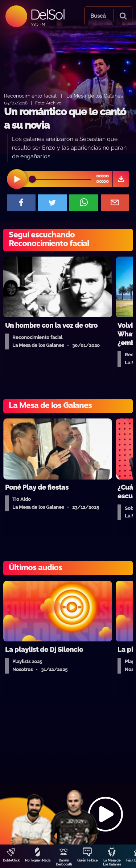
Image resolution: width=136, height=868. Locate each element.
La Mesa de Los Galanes (112, 862)
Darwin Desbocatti (64, 862)
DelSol (47, 14)
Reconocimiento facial (30, 96)
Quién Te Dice (87, 860)
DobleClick (11, 860)
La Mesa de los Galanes (95, 96)
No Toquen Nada (38, 860)
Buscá (98, 16)
